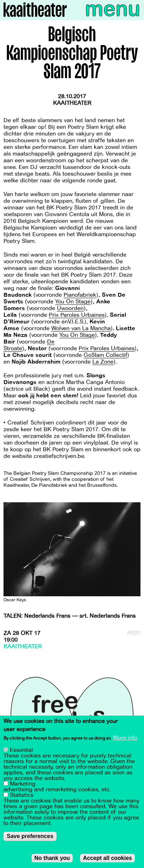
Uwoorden (70, 308)
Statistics (22, 797)
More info (125, 740)
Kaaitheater (72, 103)
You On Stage (73, 302)
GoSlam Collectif (105, 355)
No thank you (52, 859)
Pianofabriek (80, 295)
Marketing (23, 785)
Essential (21, 751)
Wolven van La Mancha (81, 328)
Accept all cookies (107, 859)
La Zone (103, 362)
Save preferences (30, 838)
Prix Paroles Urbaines (77, 315)
